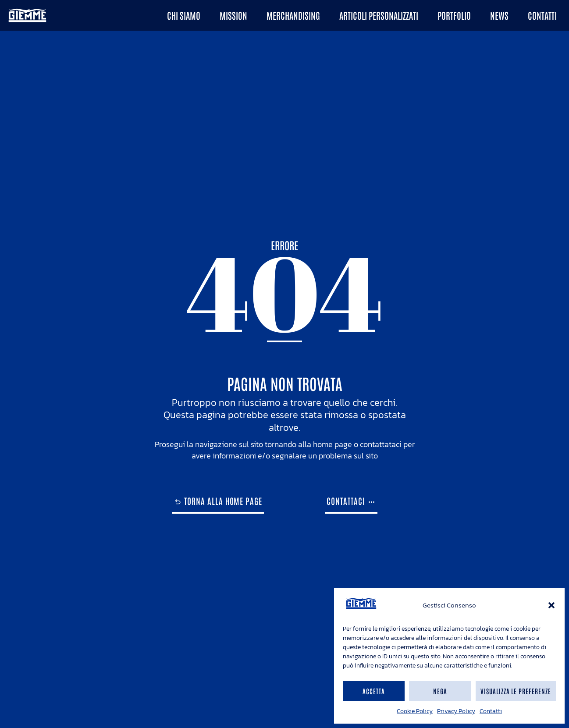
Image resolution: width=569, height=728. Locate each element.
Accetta (374, 691)
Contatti (491, 711)
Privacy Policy (456, 711)
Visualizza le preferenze (516, 691)
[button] (551, 605)
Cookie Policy (415, 711)
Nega (440, 691)
